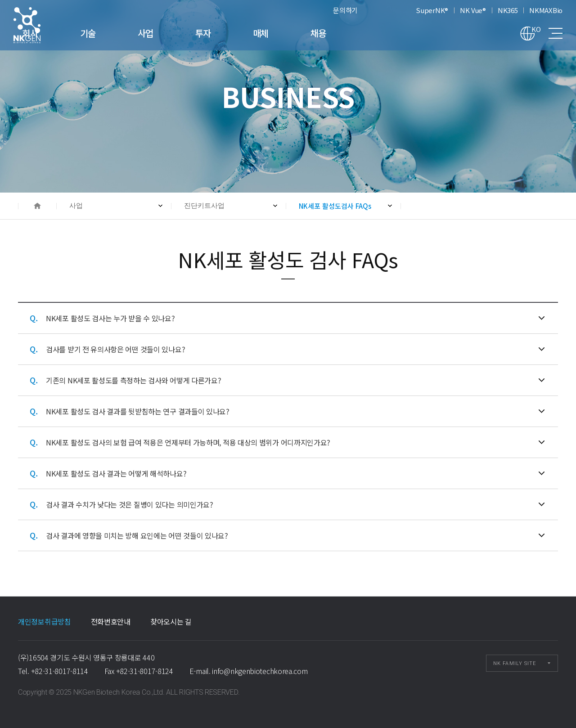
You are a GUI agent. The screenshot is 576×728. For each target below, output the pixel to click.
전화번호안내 (111, 621)
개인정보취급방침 (45, 621)
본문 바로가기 (0, 0)
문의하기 (345, 10)
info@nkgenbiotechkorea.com (260, 671)
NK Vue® (473, 10)
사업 (208, 33)
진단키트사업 (204, 206)
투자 (266, 33)
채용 (381, 33)
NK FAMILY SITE (515, 663)
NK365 (508, 10)
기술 (151, 33)
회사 (93, 33)
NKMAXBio (546, 10)
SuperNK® (432, 10)
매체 (323, 33)
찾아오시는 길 (171, 621)
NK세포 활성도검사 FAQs (39, 25)
